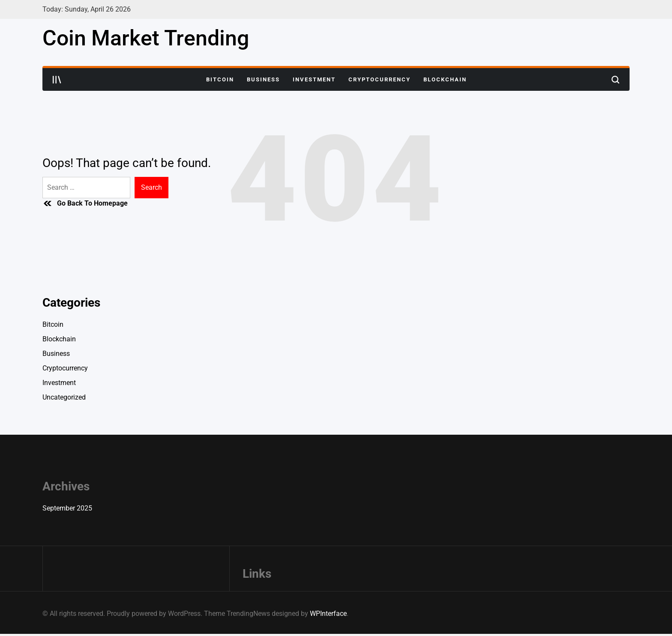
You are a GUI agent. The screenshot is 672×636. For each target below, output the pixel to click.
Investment (314, 79)
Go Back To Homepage (85, 203)
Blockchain (445, 79)
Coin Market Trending (146, 38)
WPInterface (328, 614)
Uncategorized (64, 397)
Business (263, 79)
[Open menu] (57, 80)
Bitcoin (220, 79)
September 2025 (67, 508)
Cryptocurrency (379, 79)
